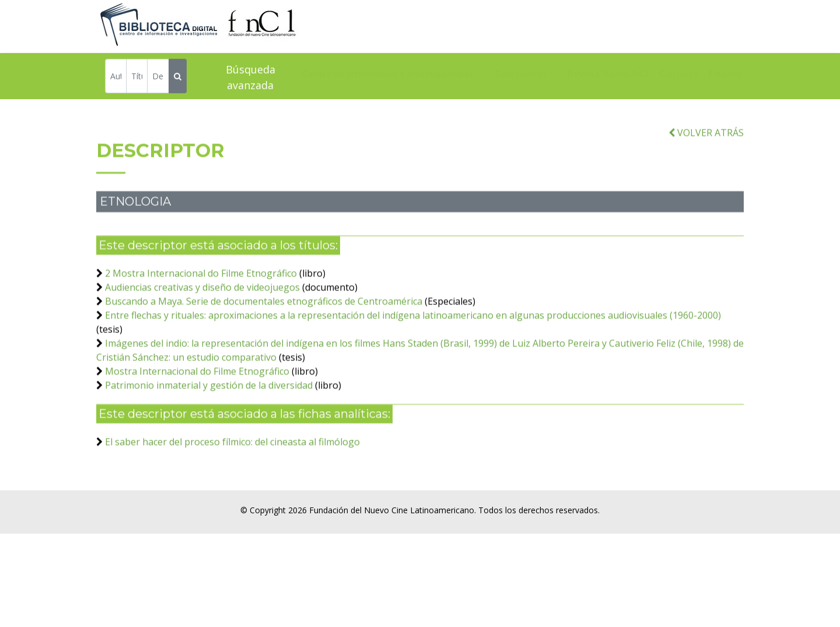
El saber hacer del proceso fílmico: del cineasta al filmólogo (232, 458)
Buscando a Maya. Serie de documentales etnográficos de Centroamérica (264, 318)
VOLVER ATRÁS (706, 149)
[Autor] (116, 78)
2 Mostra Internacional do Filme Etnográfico (201, 290)
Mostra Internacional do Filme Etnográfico (197, 388)
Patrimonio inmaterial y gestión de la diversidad (209, 402)
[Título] (137, 78)
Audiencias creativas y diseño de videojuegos (202, 304)
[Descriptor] (158, 78)
